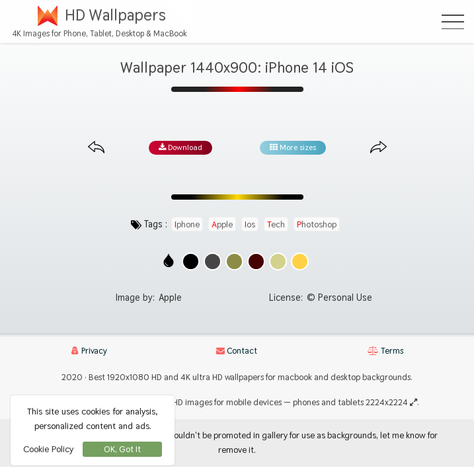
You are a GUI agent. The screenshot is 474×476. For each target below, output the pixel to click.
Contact (237, 351)
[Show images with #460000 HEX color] (256, 261)
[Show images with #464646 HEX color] (213, 261)
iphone (187, 224)
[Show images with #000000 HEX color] (191, 261)
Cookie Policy (48, 449)
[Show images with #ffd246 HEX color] (300, 261)
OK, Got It (122, 449)
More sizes (293, 147)
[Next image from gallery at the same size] (378, 148)
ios (250, 224)
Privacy (89, 351)
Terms (385, 351)
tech (276, 224)
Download (180, 147)
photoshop (317, 224)
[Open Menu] (453, 22)
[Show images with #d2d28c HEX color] (278, 261)
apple (222, 224)
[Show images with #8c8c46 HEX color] (234, 261)
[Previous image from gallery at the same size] (96, 148)
